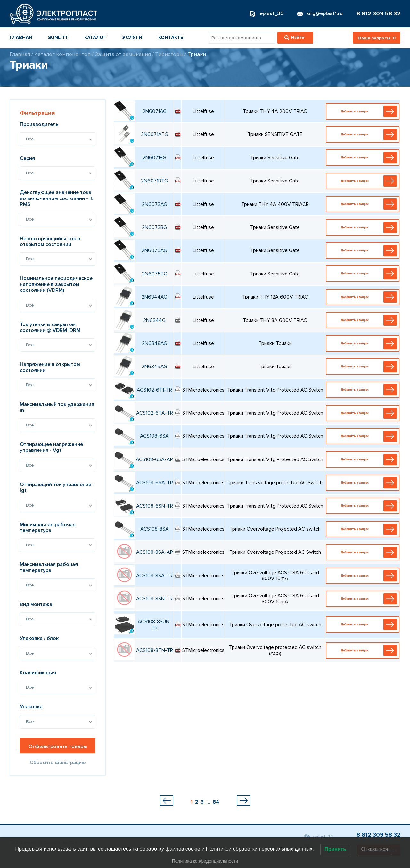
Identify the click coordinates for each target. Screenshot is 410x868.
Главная (21, 38)
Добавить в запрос (364, 111)
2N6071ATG (155, 134)
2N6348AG (155, 343)
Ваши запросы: (377, 38)
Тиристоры (169, 54)
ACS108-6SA (154, 436)
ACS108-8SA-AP (155, 552)
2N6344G (154, 320)
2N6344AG (154, 297)
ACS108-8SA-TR (154, 576)
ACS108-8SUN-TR (155, 625)
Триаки (197, 54)
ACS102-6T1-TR (154, 390)
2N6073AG (155, 204)
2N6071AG (155, 111)
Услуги (132, 38)
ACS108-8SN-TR (154, 599)
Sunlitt (58, 38)
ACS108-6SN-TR (155, 506)
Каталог (95, 38)
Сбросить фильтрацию (58, 763)
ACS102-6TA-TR (155, 413)
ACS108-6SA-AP (154, 459)
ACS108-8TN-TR (155, 650)
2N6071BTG (154, 181)
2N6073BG (154, 227)
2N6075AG (154, 250)
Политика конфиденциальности (205, 861)
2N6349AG (154, 367)
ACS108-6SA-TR (155, 483)
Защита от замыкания (123, 54)
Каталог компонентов (62, 54)
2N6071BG (154, 158)
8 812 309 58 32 (378, 13)
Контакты (171, 38)
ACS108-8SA (155, 529)
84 (216, 802)
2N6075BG (155, 274)
